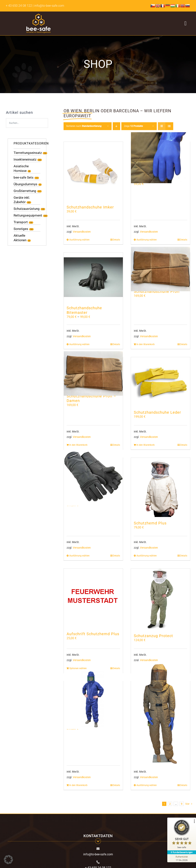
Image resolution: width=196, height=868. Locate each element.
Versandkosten (82, 232)
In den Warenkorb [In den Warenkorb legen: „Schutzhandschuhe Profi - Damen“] (78, 445)
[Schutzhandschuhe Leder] (160, 382)
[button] (8, 860)
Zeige (133, 126)
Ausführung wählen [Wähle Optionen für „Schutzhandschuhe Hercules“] (79, 556)
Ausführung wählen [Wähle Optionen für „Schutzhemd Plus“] (147, 556)
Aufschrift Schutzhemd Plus (93, 634)
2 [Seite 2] (170, 804)
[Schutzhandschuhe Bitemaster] (93, 277)
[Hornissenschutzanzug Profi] (160, 714)
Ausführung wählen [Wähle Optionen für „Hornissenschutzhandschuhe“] (147, 240)
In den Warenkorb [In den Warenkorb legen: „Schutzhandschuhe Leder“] (146, 445)
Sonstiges (21, 229)
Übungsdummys (25, 184)
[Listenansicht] (169, 126)
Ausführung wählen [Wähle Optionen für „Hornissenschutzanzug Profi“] (147, 785)
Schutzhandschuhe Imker (90, 207)
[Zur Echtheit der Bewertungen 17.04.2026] (182, 858)
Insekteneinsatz (25, 159)
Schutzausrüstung (27, 209)
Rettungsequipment (28, 215)
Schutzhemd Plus (150, 523)
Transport (21, 222)
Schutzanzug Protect (153, 636)
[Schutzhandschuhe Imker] (93, 171)
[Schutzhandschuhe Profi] (160, 269)
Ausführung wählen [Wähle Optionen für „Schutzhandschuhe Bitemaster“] (79, 344)
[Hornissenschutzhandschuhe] (160, 158)
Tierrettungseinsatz (28, 153)
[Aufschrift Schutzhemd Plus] (93, 598)
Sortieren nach (84, 126)
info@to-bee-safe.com (98, 854)
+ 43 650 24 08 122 (19, 6)
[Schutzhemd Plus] (160, 487)
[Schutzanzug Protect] (160, 599)
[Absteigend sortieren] (116, 126)
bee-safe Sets (24, 177)
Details (184, 240)
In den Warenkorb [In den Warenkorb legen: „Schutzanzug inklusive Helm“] (78, 785)
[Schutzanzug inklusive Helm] (93, 700)
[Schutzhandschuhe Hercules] (93, 476)
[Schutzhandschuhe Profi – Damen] (93, 374)
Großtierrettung (25, 191)
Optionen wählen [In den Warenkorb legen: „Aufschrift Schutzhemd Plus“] (78, 668)
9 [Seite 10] (182, 804)
